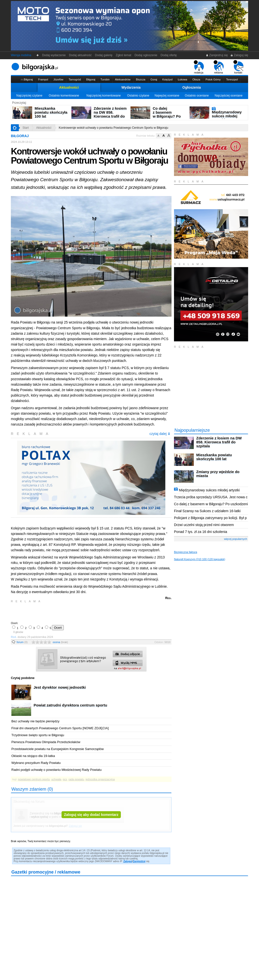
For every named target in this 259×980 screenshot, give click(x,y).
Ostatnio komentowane (64, 96)
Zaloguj (128, 861)
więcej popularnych (236, 539)
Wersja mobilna (21, 55)
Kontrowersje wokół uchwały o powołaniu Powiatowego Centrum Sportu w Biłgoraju (114, 128)
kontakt (238, 67)
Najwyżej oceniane (167, 96)
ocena (60, 642)
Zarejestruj (139, 861)
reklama (219, 67)
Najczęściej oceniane (228, 96)
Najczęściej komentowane (104, 96)
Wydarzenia (131, 87)
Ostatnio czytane (138, 96)
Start (26, 128)
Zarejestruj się (217, 55)
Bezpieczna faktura (186, 552)
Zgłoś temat (124, 55)
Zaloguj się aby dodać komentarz (91, 815)
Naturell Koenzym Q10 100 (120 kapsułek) (200, 559)
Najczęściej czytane (29, 96)
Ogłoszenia (192, 87)
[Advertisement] (69, 612)
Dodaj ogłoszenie (146, 55)
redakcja (199, 67)
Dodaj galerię (104, 55)
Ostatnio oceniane (197, 96)
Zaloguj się (239, 55)
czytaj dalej (160, 434)
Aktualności (69, 87)
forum (22, 642)
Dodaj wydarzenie (54, 55)
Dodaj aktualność (80, 55)
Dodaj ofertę (169, 55)
